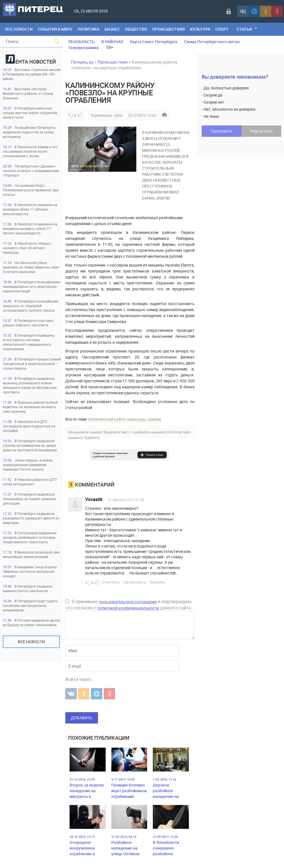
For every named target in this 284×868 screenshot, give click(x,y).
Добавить (82, 718)
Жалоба (157, 582)
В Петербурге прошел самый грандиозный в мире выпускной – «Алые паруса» (32, 364)
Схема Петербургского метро (212, 42)
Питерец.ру (82, 62)
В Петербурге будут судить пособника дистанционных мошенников (30, 605)
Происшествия (169, 29)
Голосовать (222, 131)
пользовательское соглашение (128, 602)
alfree (118, 115)
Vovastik (94, 499)
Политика (88, 29)
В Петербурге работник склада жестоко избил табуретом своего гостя (30, 113)
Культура (200, 29)
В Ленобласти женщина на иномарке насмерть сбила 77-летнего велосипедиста (30, 228)
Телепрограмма (83, 48)
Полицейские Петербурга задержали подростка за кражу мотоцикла (29, 132)
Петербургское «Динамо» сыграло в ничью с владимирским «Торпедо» (31, 171)
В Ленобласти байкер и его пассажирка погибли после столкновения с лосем (30, 151)
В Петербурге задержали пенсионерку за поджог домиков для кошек (29, 499)
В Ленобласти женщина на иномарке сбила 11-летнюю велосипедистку (30, 209)
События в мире (55, 29)
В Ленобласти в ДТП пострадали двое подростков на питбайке (29, 426)
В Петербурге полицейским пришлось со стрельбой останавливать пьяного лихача (31, 306)
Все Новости (19, 29)
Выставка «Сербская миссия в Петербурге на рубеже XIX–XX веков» (32, 74)
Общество (136, 29)
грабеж (154, 419)
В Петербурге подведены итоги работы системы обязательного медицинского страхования (29, 342)
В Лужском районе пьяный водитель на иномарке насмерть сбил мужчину (30, 407)
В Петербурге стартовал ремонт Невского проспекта (28, 323)
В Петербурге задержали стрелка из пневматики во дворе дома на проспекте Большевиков (30, 445)
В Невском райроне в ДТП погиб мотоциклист (30, 482)
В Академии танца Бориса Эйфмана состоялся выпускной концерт (30, 571)
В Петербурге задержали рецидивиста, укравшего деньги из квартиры (31, 518)
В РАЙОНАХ (112, 42)
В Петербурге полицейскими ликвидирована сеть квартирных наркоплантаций (32, 286)
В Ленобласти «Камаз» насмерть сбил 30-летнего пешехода (27, 248)
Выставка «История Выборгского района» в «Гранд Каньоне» (28, 93)
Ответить (111, 582)
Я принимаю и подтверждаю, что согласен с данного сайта (129, 605)
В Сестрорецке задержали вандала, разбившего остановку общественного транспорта (30, 537)
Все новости (31, 642)
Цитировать (135, 582)
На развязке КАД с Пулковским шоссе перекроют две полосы (31, 190)
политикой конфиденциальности (128, 608)
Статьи (244, 29)
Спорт (222, 29)
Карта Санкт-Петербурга (154, 42)
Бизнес (112, 29)
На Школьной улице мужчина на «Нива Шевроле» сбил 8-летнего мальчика (31, 267)
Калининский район (107, 419)
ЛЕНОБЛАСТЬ (81, 42)
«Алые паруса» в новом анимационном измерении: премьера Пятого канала (28, 465)
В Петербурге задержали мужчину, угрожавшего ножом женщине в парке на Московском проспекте (30, 385)
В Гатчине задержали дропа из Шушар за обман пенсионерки (31, 622)
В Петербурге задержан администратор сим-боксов (28, 588)
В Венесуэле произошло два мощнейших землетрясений (31, 554)
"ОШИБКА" (92, 438)
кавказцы (137, 419)
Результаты (261, 131)
